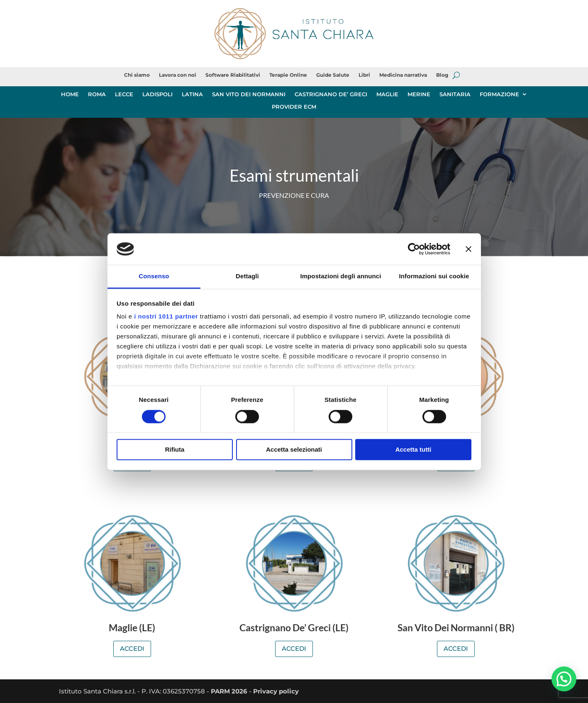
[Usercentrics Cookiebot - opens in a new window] (414, 249)
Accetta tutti (414, 450)
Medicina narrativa (403, 75)
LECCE (124, 94)
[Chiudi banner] (468, 249)
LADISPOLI (157, 94)
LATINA (192, 94)
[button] (564, 679)
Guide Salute (333, 75)
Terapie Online (288, 75)
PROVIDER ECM (294, 107)
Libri (364, 75)
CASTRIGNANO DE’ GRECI (331, 94)
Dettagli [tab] (247, 276)
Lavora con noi (178, 75)
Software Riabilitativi (233, 75)
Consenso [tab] (154, 276)
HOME (70, 94)
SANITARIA (455, 94)
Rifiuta (175, 450)
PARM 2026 (229, 691)
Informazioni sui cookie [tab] (434, 276)
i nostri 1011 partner (166, 317)
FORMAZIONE (499, 94)
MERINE (419, 94)
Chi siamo (137, 75)
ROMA (97, 94)
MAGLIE (387, 94)
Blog (442, 75)
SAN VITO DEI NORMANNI (249, 94)
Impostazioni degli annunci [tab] (340, 276)
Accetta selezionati (294, 450)
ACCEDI (132, 648)
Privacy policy (276, 691)
